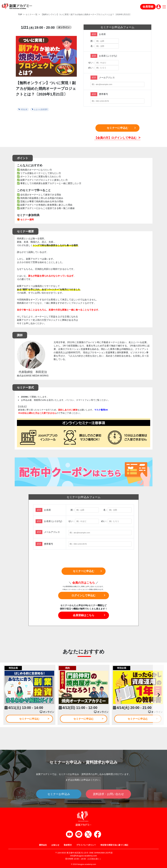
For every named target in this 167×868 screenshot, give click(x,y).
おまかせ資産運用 (40, 109)
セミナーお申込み (59, 794)
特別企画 (23, 109)
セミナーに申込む (117, 128)
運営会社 (43, 845)
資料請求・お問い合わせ (108, 794)
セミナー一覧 (31, 14)
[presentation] (117, 115)
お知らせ (55, 845)
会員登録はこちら (84, 615)
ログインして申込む (83, 595)
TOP (20, 14)
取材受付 (68, 845)
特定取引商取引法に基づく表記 (114, 845)
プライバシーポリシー (86, 845)
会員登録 (148, 7)
